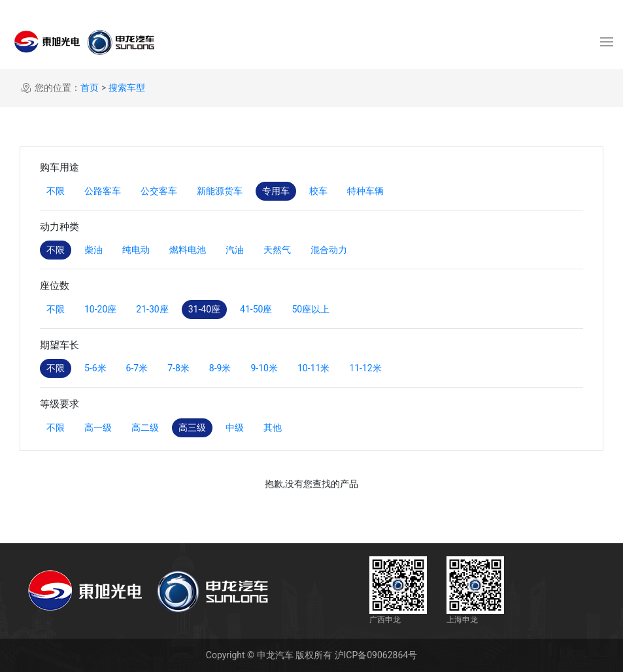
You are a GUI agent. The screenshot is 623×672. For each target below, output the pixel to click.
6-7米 (137, 368)
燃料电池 (188, 250)
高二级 (145, 428)
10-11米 (313, 368)
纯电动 (136, 250)
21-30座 (152, 309)
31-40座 (204, 309)
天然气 (277, 250)
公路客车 (103, 191)
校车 (318, 191)
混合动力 (329, 250)
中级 (235, 428)
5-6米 (95, 368)
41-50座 (256, 309)
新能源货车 (220, 191)
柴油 (93, 250)
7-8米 (178, 368)
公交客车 (159, 191)
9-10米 (264, 368)
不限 (56, 191)
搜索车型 (127, 88)
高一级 (98, 428)
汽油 (235, 250)
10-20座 (100, 309)
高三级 (192, 428)
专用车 (276, 191)
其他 (273, 428)
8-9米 (220, 368)
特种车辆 (365, 191)
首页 (90, 88)
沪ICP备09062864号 (376, 655)
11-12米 (365, 368)
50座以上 (311, 309)
